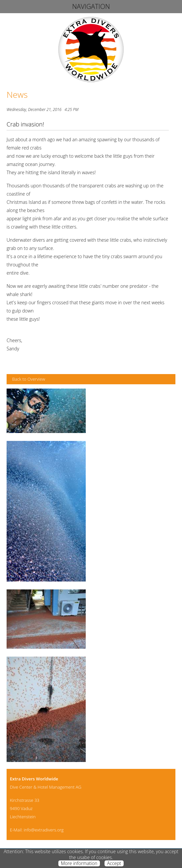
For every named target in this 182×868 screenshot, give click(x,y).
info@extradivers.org (44, 830)
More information (79, 863)
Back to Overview (29, 379)
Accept (114, 863)
